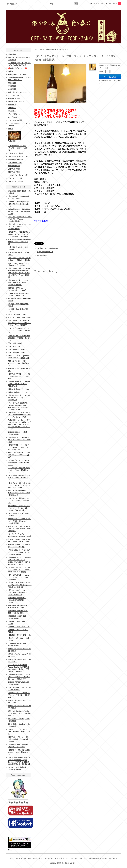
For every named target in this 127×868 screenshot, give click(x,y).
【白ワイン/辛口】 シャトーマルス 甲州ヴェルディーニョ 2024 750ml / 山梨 (19, 592)
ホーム (12, 858)
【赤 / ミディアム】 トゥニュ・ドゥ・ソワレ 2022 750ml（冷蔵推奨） (19, 577)
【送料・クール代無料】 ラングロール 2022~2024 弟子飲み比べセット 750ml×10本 (19, 677)
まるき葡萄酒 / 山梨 (15, 163)
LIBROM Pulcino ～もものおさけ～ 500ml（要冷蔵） (19, 546)
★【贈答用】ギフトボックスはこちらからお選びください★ (19, 64)
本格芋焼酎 (12, 83)
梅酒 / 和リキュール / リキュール (19, 92)
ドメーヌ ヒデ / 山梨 (15, 178)
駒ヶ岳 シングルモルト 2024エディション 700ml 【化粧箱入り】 (19, 455)
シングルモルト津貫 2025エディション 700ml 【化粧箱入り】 (19, 470)
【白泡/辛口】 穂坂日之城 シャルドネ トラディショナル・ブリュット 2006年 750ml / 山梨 (19, 234)
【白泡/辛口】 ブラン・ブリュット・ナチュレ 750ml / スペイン (19, 732)
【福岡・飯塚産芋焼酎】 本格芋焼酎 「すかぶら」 (19, 79)
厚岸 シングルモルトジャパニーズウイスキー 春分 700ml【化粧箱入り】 (19, 713)
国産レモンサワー (14, 98)
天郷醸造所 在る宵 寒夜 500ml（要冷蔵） (18, 644)
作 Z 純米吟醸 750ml (17, 314)
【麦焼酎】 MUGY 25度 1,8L (19, 635)
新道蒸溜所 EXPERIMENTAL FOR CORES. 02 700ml (18, 612)
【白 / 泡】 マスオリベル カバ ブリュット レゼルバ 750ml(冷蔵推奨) (20, 227)
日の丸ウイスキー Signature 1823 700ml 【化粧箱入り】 (19, 357)
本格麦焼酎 (12, 89)
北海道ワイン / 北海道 (16, 153)
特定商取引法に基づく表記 (98, 858)
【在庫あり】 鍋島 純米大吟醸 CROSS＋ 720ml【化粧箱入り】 (20, 752)
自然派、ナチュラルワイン (49, 49)
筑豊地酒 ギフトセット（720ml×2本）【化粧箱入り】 (19, 289)
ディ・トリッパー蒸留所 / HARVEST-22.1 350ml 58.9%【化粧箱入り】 (19, 493)
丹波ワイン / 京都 (14, 169)
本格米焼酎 (12, 86)
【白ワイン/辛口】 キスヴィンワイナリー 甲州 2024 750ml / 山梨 (19, 695)
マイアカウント (98, 3)
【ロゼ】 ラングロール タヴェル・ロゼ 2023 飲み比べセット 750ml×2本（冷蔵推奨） (20, 585)
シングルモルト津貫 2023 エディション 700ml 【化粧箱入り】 (19, 500)
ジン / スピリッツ (14, 114)
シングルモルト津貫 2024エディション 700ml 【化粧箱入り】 (19, 478)
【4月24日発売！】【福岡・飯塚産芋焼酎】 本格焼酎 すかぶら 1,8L (20, 338)
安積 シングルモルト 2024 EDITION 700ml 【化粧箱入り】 (19, 363)
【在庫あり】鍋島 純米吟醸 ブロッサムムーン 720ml (19, 746)
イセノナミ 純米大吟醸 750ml (19, 317)
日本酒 (11, 71)
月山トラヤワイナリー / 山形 (18, 156)
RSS (110, 858)
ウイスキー (12, 111)
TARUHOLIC (12, 141)
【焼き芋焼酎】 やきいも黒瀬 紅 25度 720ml (19, 197)
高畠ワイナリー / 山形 (16, 160)
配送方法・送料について (80, 858)
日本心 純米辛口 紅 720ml (19, 389)
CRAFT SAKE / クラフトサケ (18, 74)
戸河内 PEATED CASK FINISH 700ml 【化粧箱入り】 (19, 294)
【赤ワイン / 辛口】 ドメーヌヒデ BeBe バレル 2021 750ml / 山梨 (19, 376)
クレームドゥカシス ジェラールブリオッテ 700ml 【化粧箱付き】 (19, 330)
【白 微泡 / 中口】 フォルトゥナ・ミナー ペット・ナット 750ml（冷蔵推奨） (19, 283)
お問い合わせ (32, 858)
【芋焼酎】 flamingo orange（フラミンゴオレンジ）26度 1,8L (19, 204)
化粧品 (11, 129)
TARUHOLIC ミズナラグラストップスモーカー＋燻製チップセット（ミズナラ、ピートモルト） (19, 415)
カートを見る (115, 3)
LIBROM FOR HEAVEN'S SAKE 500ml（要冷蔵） (19, 683)
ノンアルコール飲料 (15, 120)
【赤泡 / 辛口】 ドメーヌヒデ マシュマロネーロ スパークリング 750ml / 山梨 (19, 447)
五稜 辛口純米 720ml (16, 349)
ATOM (115, 858)
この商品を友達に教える (45, 252)
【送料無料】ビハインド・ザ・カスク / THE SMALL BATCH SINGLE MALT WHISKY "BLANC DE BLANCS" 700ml (19, 561)
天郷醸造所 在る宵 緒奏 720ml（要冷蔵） (18, 617)
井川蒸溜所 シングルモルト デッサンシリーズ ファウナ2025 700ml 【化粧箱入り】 (19, 508)
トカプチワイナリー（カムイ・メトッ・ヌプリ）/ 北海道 (18, 148)
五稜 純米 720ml (15, 343)
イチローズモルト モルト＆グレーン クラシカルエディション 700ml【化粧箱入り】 (20, 552)
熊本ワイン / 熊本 (14, 172)
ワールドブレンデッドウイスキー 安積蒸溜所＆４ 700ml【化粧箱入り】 (20, 462)
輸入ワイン (12, 105)
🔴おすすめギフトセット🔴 (18, 68)
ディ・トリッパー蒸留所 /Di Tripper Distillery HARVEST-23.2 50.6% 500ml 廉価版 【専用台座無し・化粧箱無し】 (19, 668)
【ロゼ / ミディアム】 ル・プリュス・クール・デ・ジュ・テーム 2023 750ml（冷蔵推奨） (19, 570)
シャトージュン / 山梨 (16, 181)
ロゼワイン (64, 49)
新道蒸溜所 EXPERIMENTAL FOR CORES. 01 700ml (18, 606)
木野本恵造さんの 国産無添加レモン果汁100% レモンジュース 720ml (20, 211)
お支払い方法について (62, 858)
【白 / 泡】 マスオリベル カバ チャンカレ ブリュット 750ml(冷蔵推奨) (20, 219)
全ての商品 (12, 54)
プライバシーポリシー (46, 858)
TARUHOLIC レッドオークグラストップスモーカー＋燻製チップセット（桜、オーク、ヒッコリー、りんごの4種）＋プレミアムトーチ (19, 424)
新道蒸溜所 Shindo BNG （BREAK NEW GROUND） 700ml (18, 600)
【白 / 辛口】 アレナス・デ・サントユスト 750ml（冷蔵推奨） (19, 259)
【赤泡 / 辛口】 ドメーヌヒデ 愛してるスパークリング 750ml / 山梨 (19, 440)
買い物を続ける (42, 255)
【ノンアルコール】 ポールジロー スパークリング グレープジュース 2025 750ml (19, 485)
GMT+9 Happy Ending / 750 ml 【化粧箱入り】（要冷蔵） (19, 264)
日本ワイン (12, 108)
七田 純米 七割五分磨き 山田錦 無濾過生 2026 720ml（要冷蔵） (19, 242)
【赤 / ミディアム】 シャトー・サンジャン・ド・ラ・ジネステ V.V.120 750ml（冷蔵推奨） (19, 323)
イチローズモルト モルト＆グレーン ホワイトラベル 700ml (19, 540)
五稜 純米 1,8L (14, 346)
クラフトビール (14, 95)
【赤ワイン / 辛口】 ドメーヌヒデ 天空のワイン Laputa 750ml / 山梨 (19, 398)
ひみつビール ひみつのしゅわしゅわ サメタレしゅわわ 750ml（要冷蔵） (19, 529)
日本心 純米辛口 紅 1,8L (18, 392)
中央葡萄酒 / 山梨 (14, 166)
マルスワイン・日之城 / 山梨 (18, 175)
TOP (36, 49)
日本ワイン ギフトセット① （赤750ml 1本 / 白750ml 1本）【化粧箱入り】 (19, 739)
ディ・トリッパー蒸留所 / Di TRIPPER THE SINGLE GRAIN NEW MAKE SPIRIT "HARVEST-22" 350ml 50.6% (18, 406)
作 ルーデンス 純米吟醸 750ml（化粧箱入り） (18, 768)
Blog (10, 850)
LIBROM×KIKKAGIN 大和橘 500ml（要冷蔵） (18, 433)
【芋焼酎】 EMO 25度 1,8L (19, 627)
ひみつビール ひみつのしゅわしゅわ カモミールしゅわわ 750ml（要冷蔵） (19, 521)
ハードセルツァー (14, 117)
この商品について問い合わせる (47, 248)
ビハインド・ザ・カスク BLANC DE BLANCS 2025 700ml (19, 535)
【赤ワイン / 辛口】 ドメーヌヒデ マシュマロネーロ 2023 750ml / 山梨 (19, 384)
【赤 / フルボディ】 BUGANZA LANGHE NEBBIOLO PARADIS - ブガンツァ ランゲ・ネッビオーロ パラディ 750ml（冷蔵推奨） (19, 273)
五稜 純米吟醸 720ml (16, 353)
